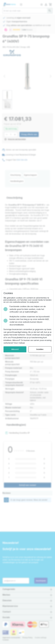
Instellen (40, 349)
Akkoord (15, 349)
